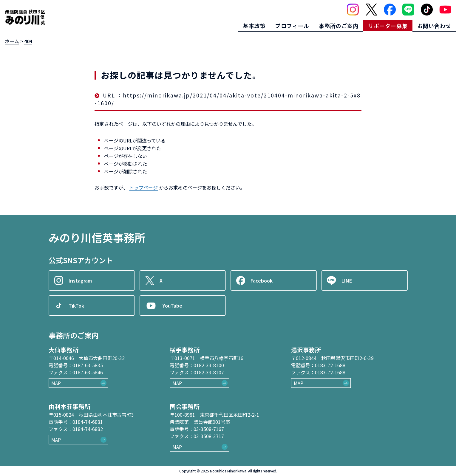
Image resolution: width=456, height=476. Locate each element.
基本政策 (254, 26)
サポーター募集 (388, 26)
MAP (56, 383)
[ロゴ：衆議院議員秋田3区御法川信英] (25, 17)
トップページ (143, 187)
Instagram (81, 280)
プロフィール (292, 26)
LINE (347, 280)
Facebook (262, 280)
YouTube (173, 306)
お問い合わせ (434, 26)
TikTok (77, 306)
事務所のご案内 (339, 26)
